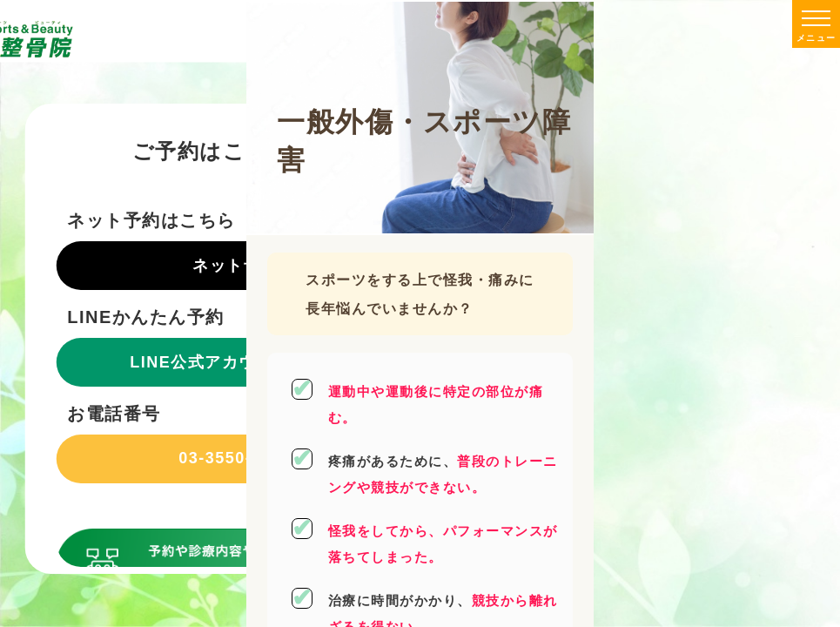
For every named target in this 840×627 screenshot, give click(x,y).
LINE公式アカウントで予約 (235, 362)
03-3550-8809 (235, 458)
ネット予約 (235, 266)
